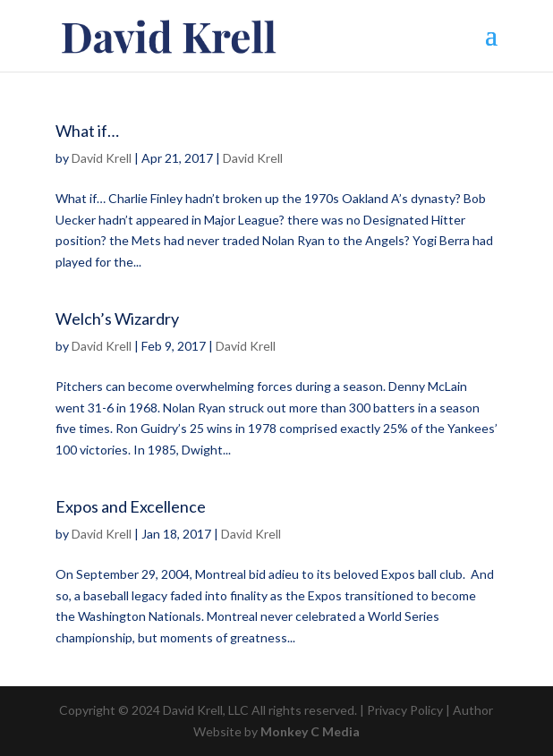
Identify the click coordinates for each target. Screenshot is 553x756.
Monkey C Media (310, 731)
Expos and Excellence (131, 506)
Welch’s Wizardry (117, 319)
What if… (87, 131)
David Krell (102, 158)
